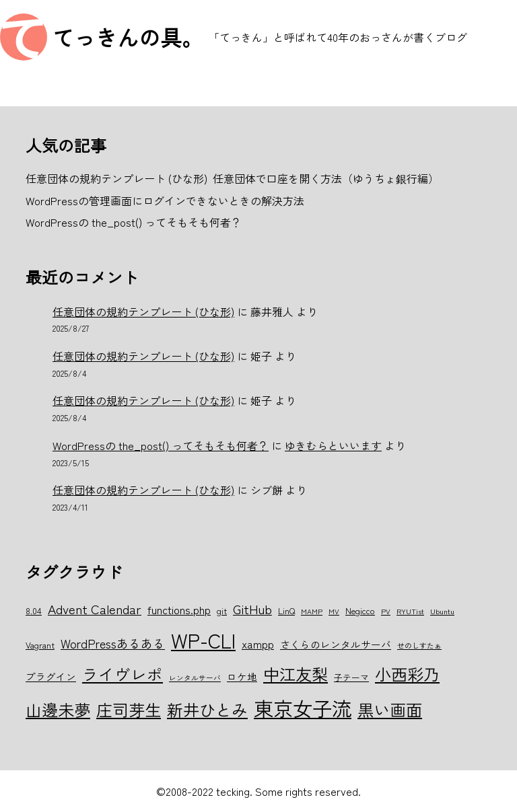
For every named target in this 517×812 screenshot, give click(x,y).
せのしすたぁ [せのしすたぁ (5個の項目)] (419, 645)
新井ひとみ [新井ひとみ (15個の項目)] (207, 709)
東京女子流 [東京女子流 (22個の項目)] (303, 708)
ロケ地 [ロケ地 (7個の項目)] (242, 676)
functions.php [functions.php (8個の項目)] (179, 610)
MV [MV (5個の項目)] (334, 611)
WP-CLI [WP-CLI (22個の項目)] (203, 640)
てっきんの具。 (128, 37)
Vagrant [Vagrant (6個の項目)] (40, 645)
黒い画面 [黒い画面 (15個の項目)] (390, 709)
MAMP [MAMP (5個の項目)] (312, 611)
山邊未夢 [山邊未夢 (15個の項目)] (58, 709)
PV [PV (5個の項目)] (386, 611)
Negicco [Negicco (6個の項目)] (360, 611)
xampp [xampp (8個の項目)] (258, 644)
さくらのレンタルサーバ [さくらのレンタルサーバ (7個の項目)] (336, 644)
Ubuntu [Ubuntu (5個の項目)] (442, 611)
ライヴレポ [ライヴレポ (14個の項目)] (123, 674)
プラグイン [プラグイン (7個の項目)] (51, 676)
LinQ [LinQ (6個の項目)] (286, 611)
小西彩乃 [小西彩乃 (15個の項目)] (407, 674)
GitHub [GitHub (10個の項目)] (252, 608)
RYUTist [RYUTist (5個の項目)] (410, 611)
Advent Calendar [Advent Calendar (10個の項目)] (95, 608)
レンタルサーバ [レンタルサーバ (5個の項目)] (195, 678)
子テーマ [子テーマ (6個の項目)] (351, 677)
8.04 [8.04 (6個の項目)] (34, 611)
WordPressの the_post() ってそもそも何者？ (161, 445)
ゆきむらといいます (333, 445)
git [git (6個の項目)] (222, 611)
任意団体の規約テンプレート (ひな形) (143, 311)
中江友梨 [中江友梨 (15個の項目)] (296, 674)
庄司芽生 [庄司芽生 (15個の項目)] (129, 709)
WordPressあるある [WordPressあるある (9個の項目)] (113, 643)
